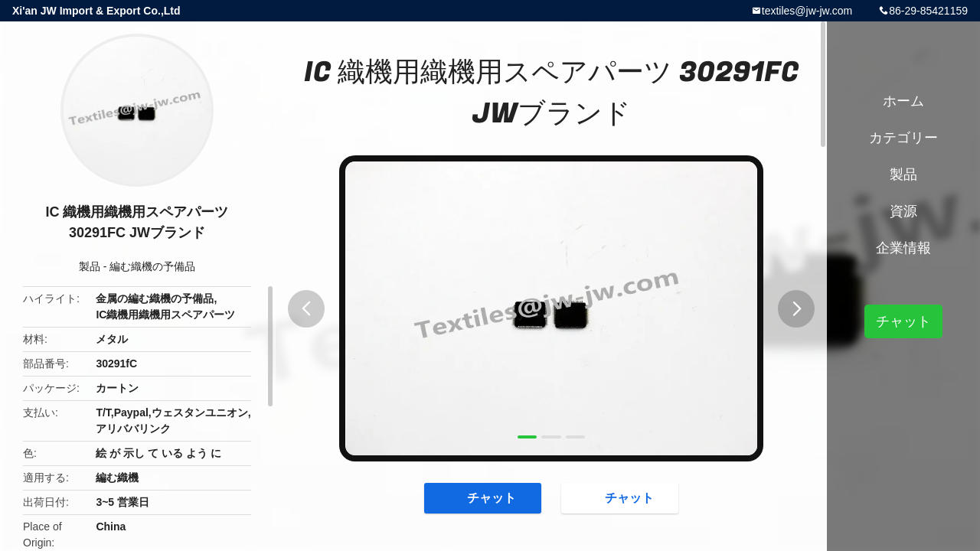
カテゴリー (903, 138)
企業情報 (903, 248)
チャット (484, 497)
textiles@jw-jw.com (807, 11)
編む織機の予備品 (152, 266)
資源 (903, 211)
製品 (90, 266)
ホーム (903, 101)
